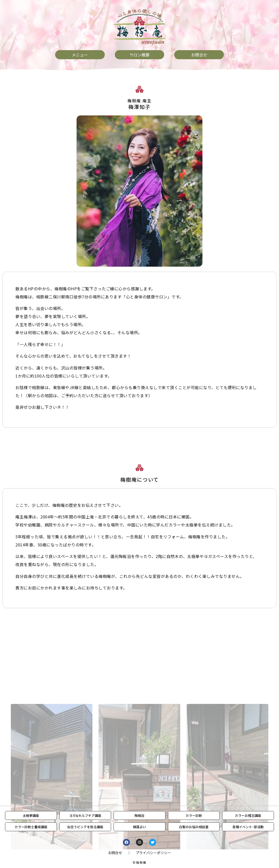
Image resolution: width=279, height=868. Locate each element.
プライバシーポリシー (153, 853)
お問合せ (115, 853)
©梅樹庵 (140, 862)
